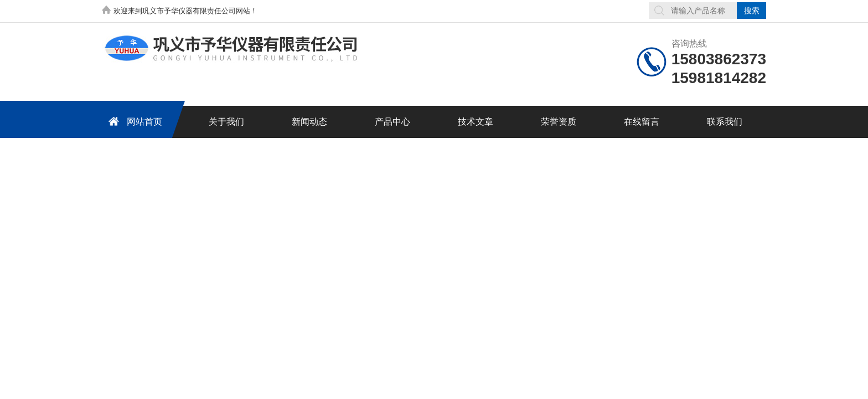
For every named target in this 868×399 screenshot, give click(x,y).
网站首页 (133, 121)
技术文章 (476, 122)
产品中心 (392, 122)
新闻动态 (309, 122)
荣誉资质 (559, 122)
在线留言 (642, 122)
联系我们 (725, 122)
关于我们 (226, 122)
